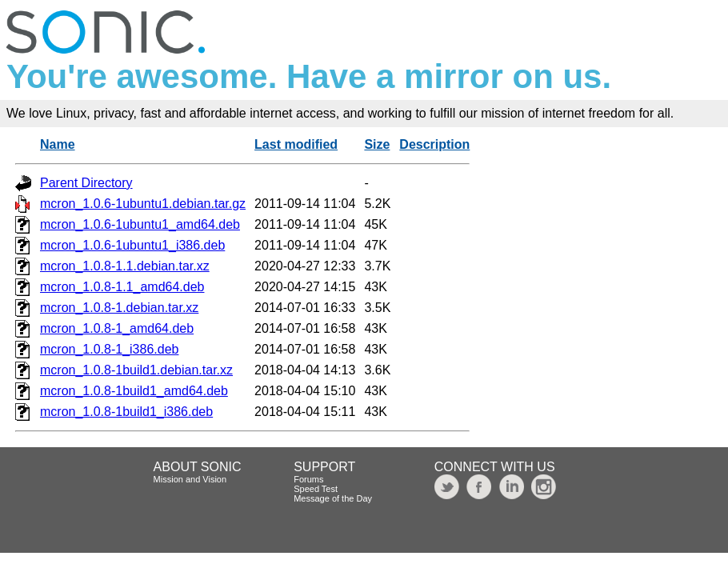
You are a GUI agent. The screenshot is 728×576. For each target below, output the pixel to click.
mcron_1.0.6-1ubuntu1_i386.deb (132, 245)
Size (377, 144)
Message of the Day (333, 498)
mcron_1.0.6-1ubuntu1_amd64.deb (140, 224)
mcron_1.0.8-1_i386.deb (109, 349)
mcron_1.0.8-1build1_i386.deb (126, 412)
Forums (308, 479)
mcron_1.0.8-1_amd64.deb (117, 328)
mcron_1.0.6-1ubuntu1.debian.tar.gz (143, 204)
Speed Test (316, 489)
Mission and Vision (190, 479)
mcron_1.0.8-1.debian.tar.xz (119, 308)
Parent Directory (86, 183)
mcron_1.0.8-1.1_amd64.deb (122, 287)
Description (434, 144)
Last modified (296, 144)
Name (58, 144)
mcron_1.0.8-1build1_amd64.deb (134, 391)
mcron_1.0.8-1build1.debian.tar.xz (136, 370)
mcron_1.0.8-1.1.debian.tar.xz (125, 266)
